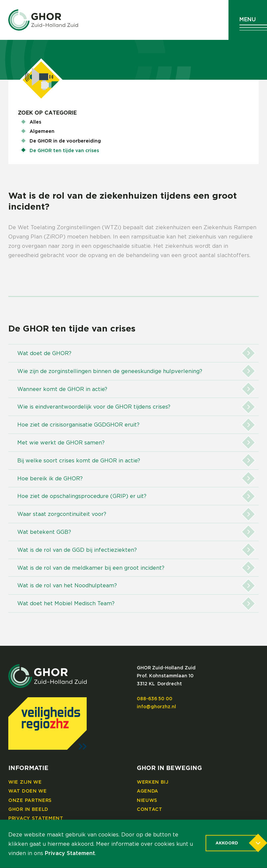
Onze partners (30, 801)
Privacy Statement (36, 819)
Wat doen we (28, 791)
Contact (150, 810)
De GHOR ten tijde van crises (64, 151)
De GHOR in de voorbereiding (65, 141)
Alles (35, 122)
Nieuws (147, 801)
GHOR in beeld (28, 810)
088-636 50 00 (155, 699)
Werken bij (153, 782)
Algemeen (42, 132)
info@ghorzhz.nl (156, 707)
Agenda (148, 791)
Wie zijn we (25, 782)
